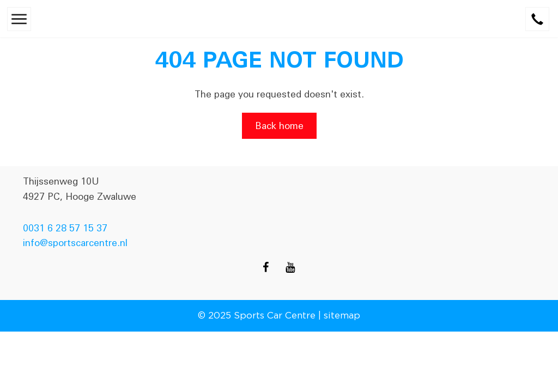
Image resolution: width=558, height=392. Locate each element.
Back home (279, 126)
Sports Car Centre (275, 315)
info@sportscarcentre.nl (75, 243)
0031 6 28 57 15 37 (65, 228)
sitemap (342, 315)
